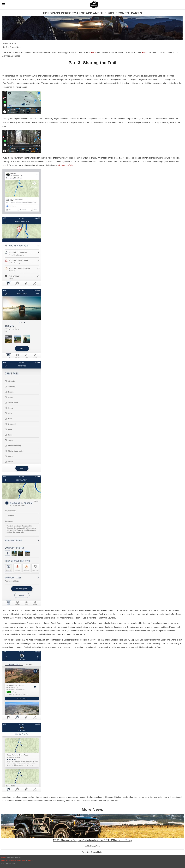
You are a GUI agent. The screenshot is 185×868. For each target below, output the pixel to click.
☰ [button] (4, 5)
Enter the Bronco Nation (92, 852)
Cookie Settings (22, 860)
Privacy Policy (4, 860)
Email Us (3, 857)
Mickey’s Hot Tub (65, 165)
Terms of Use (13, 860)
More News (92, 809)
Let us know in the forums (96, 647)
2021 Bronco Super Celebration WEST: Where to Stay (92, 840)
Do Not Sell (30, 860)
